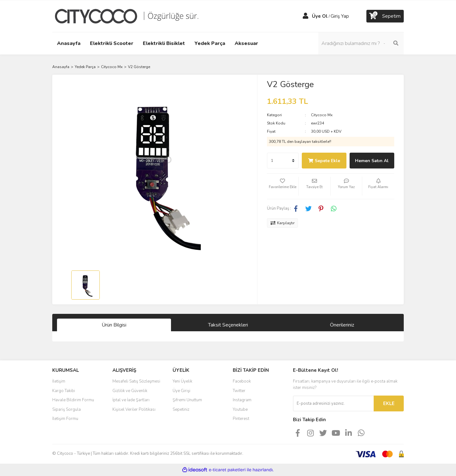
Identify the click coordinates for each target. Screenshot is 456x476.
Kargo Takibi (64, 391)
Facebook (242, 381)
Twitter (239, 391)
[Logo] (131, 16)
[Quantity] (283, 161)
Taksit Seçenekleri (228, 325)
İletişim (59, 381)
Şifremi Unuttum (187, 400)
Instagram (242, 400)
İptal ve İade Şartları (131, 400)
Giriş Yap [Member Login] (340, 16)
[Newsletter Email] (333, 403)
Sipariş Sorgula (66, 409)
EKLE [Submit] (389, 403)
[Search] (361, 43)
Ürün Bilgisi (114, 325)
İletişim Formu (65, 419)
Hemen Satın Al (372, 161)
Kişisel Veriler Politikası (134, 409)
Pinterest (241, 419)
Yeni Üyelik (182, 381)
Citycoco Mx (322, 115)
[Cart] (385, 16)
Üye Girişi (181, 391)
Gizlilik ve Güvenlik (130, 391)
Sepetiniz (181, 409)
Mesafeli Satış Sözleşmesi (136, 381)
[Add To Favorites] (283, 186)
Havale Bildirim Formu (73, 400)
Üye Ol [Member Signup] (320, 16)
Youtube (240, 409)
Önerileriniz (342, 325)
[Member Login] (306, 16)
